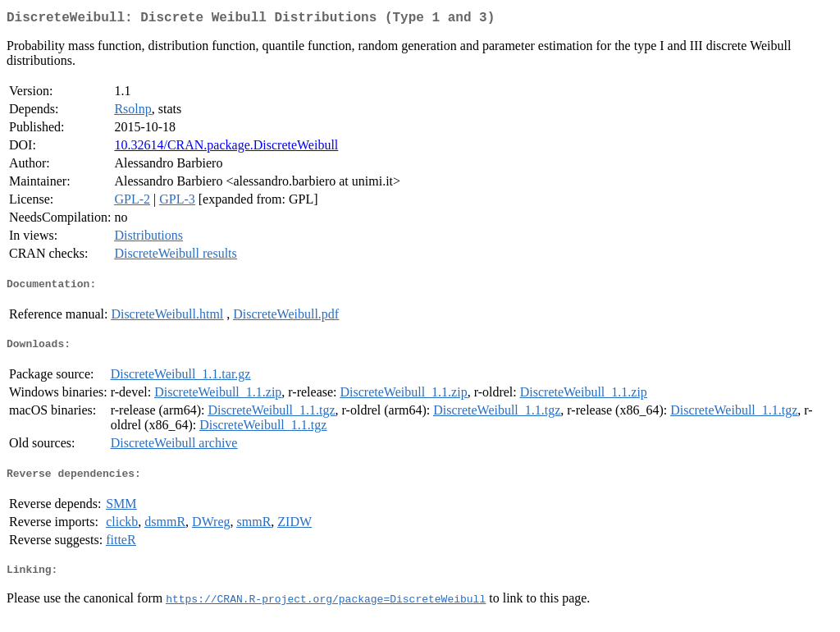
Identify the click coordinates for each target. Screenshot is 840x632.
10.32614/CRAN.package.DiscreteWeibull (226, 148)
